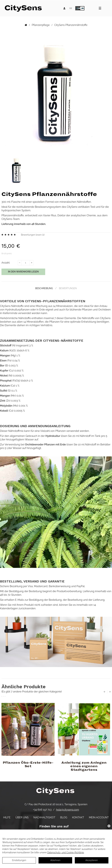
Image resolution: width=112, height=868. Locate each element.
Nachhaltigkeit (44, 817)
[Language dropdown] (71, 8)
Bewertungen (68, 288)
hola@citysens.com (68, 810)
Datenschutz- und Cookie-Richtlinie (66, 852)
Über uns (22, 817)
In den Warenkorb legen (23, 272)
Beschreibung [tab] (44, 288)
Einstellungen (19, 860)
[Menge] (26, 263)
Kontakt (78, 817)
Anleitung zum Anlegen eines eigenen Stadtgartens (84, 766)
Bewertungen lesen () (33, 235)
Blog (64, 817)
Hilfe (7, 817)
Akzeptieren (92, 860)
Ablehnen (55, 860)
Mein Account (99, 817)
